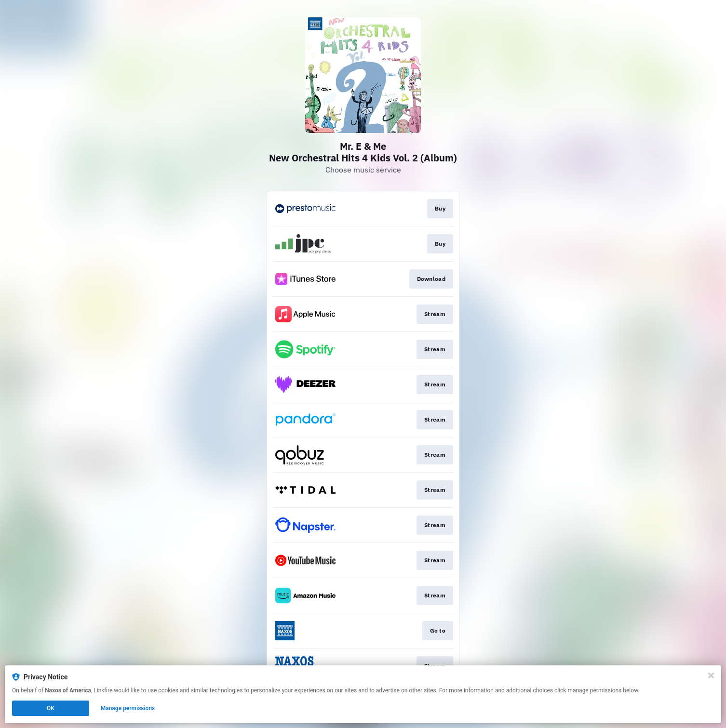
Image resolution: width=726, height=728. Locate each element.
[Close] (711, 675)
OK (51, 708)
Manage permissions (128, 708)
